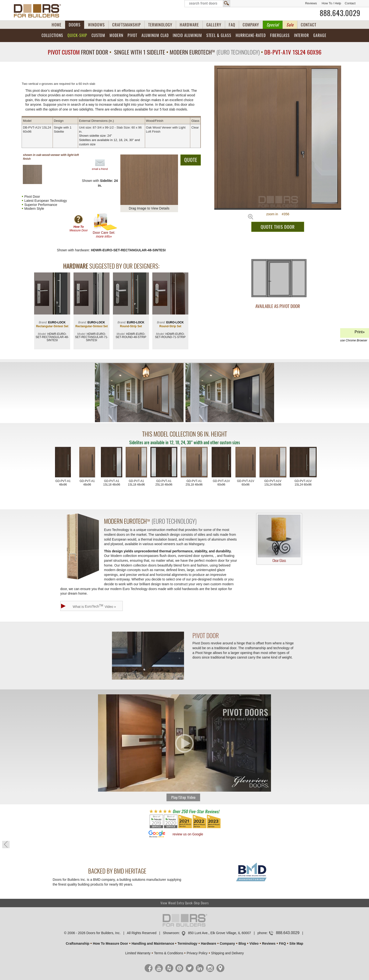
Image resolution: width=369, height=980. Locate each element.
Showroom (171, 933)
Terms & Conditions (169, 953)
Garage (320, 35)
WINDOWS (96, 25)
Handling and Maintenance (153, 943)
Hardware (209, 943)
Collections (52, 35)
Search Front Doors (207, 4)
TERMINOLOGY (160, 25)
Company (227, 943)
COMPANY (251, 25)
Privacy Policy (197, 953)
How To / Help (331, 3)
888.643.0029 (340, 13)
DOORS (75, 25)
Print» (354, 334)
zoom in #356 (278, 214)
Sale (290, 25)
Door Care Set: (105, 226)
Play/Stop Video (183, 797)
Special (273, 25)
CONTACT (309, 25)
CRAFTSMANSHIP (126, 25)
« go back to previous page (6, 844)
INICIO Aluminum (187, 35)
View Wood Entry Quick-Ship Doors (185, 903)
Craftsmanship (78, 943)
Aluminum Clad (155, 35)
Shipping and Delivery (228, 953)
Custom (98, 35)
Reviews (311, 3)
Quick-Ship (77, 35)
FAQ (232, 25)
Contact (350, 3)
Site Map (296, 943)
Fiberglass (280, 35)
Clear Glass (279, 539)
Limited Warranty (138, 953)
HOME (57, 25)
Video (254, 943)
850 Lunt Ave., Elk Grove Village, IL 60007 (220, 933)
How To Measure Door (110, 943)
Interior (301, 35)
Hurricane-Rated (251, 35)
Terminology (188, 943)
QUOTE (191, 160)
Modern (116, 35)
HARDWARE (189, 25)
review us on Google (188, 834)
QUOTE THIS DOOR (278, 227)
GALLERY (214, 25)
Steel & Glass (219, 35)
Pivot (132, 35)
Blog (242, 943)
